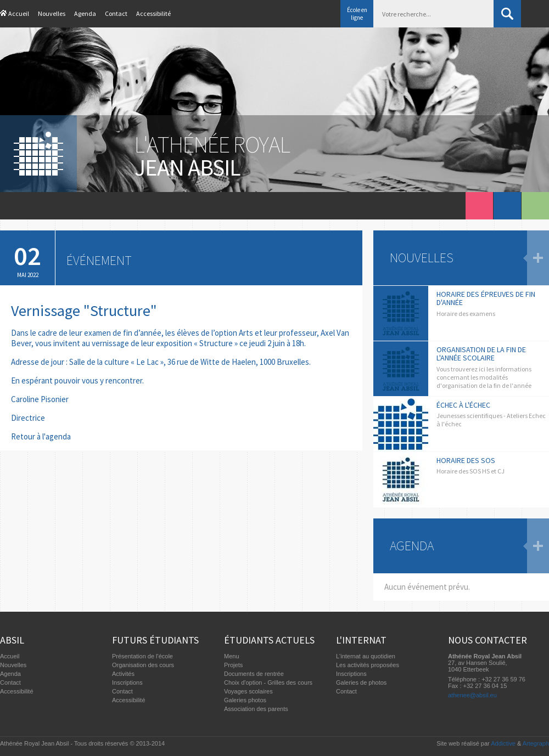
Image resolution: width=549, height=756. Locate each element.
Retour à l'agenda (41, 436)
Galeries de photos (361, 682)
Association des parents (256, 709)
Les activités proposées (368, 665)
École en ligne (357, 14)
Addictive (503, 743)
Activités (123, 674)
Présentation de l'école (142, 656)
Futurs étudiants (155, 640)
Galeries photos (245, 700)
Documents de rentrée (254, 674)
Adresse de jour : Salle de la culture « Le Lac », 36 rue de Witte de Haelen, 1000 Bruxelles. (161, 362)
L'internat (361, 640)
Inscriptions (127, 682)
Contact (116, 13)
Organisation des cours (143, 665)
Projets (233, 665)
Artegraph (536, 743)
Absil (12, 640)
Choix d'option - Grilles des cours (268, 682)
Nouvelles (52, 13)
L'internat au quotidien (366, 656)
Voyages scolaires (248, 691)
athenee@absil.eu (472, 695)
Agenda (85, 13)
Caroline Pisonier (40, 399)
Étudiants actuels (269, 640)
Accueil (19, 13)
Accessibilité (153, 13)
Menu (232, 656)
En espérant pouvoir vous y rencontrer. (77, 380)
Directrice (28, 418)
